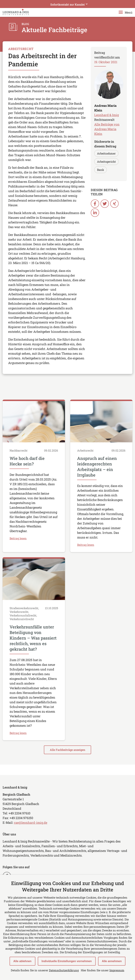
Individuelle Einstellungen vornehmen (67, 961)
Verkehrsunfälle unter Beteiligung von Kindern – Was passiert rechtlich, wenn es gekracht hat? (33, 638)
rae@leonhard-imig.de (31, 823)
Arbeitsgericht (106, 162)
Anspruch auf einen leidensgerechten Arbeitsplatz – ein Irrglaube (97, 467)
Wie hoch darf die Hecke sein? (27, 461)
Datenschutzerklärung (64, 970)
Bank (101, 170)
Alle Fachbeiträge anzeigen (67, 750)
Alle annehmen (112, 961)
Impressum (117, 970)
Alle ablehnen (22, 961)
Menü (126, 12)
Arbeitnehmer (106, 153)
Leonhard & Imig (107, 115)
